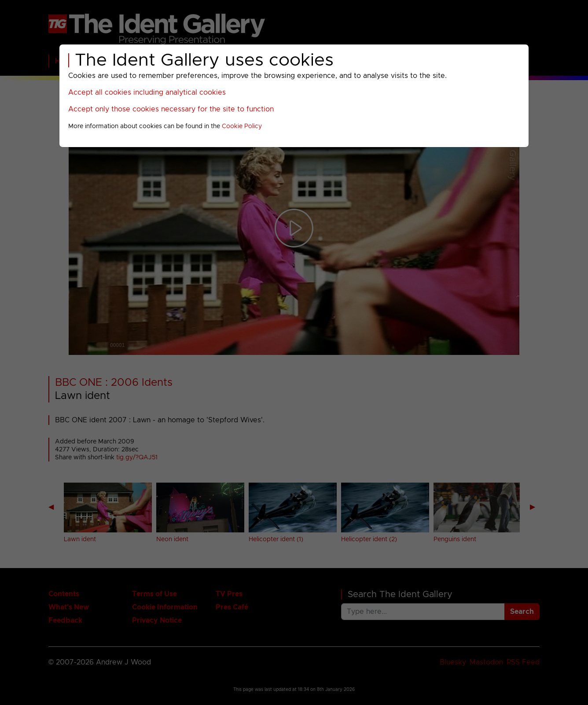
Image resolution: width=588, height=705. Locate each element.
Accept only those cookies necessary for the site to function (171, 109)
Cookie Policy (242, 126)
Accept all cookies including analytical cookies (147, 92)
